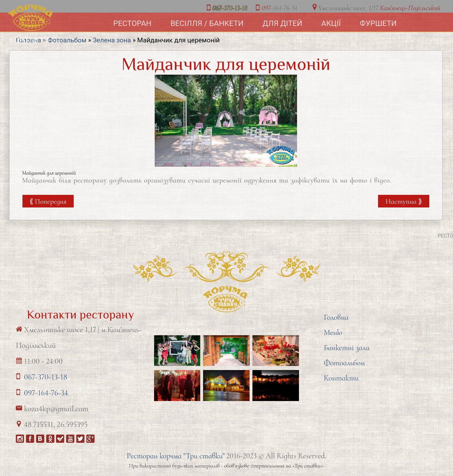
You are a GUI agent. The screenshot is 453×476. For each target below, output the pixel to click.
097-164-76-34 (46, 393)
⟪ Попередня (48, 201)
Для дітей (282, 23)
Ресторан (132, 23)
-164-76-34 (279, 8)
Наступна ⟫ (404, 201)
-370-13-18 (230, 8)
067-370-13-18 (46, 377)
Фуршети (378, 23)
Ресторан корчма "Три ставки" (176, 456)
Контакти (29, 40)
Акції (331, 23)
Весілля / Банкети (207, 23)
